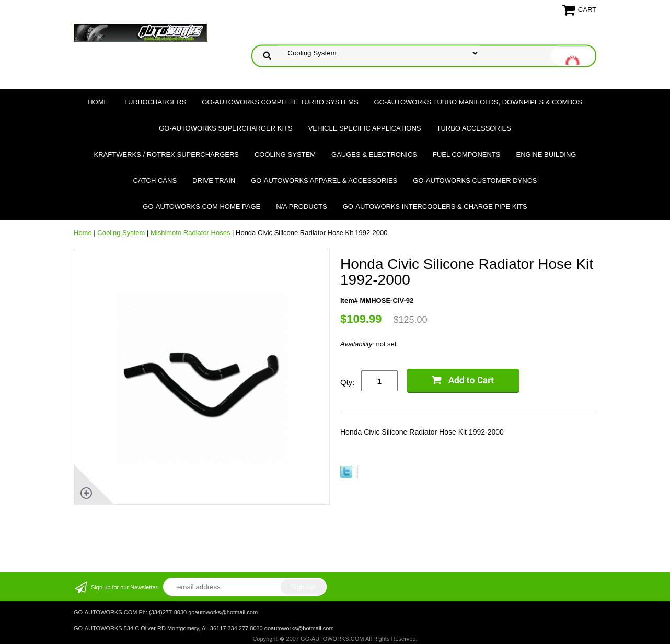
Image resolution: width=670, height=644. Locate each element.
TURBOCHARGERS (155, 102)
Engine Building (546, 154)
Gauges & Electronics (374, 154)
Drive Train (214, 180)
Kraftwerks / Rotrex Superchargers (166, 154)
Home (98, 102)
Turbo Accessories (473, 128)
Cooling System (285, 154)
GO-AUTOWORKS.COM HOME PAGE (201, 207)
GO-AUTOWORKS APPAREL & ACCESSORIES (324, 180)
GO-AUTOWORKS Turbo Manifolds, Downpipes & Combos (478, 102)
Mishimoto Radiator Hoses (190, 233)
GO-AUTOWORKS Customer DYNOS (475, 180)
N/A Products (302, 207)
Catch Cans (155, 180)
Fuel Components (467, 154)
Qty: (348, 382)
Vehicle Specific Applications (365, 128)
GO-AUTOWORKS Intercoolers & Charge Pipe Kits (435, 207)
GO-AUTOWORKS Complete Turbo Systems (280, 102)
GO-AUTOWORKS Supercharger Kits (226, 128)
